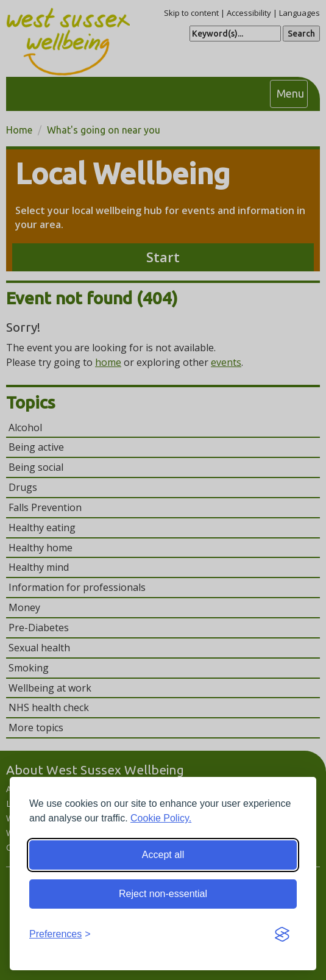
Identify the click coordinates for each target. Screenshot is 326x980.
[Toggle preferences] (60, 935)
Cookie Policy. (161, 818)
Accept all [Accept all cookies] (163, 855)
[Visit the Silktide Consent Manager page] (282, 935)
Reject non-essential (163, 894)
